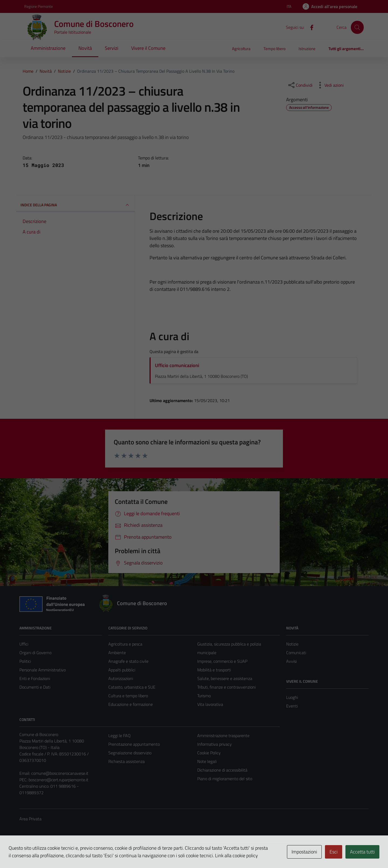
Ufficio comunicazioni (177, 365)
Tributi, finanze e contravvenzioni (226, 687)
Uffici (24, 644)
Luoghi (292, 697)
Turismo (204, 696)
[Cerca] (357, 27)
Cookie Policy (209, 753)
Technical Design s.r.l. (56, 852)
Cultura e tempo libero (128, 696)
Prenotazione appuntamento (134, 744)
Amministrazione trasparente (223, 735)
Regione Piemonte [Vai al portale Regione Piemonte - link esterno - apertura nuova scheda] (39, 6)
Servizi (112, 48)
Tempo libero (275, 49)
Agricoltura (241, 49)
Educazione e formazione (131, 704)
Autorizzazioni (121, 678)
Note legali (207, 761)
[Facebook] (310, 27)
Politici (25, 661)
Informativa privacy (214, 744)
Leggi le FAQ (119, 735)
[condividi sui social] (300, 85)
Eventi (292, 706)
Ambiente (117, 653)
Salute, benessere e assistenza (225, 678)
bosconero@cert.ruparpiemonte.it (58, 780)
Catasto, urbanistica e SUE (132, 687)
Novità (85, 48)
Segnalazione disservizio (130, 753)
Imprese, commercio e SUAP (222, 661)
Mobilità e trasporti (214, 670)
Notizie (292, 644)
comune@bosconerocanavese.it (60, 773)
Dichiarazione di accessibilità (222, 770)
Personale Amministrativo (43, 670)
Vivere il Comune (148, 48)
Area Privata (30, 819)
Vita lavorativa (210, 704)
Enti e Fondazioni (35, 678)
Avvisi (291, 661)
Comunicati (296, 653)
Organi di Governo (35, 653)
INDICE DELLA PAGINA (75, 205)
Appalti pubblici (122, 670)
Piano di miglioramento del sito (225, 779)
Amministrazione (48, 48)
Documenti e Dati (35, 687)
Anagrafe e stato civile (128, 661)
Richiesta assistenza (127, 761)
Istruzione (307, 49)
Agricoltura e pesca (125, 644)
